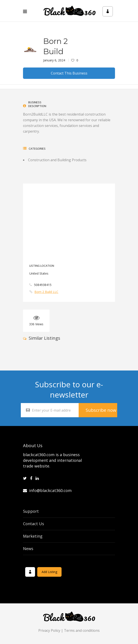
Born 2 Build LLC (46, 292)
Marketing (33, 536)
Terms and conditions (82, 630)
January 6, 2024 (54, 60)
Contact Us (34, 524)
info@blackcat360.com (47, 490)
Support (31, 511)
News (28, 549)
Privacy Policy (49, 630)
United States (39, 273)
